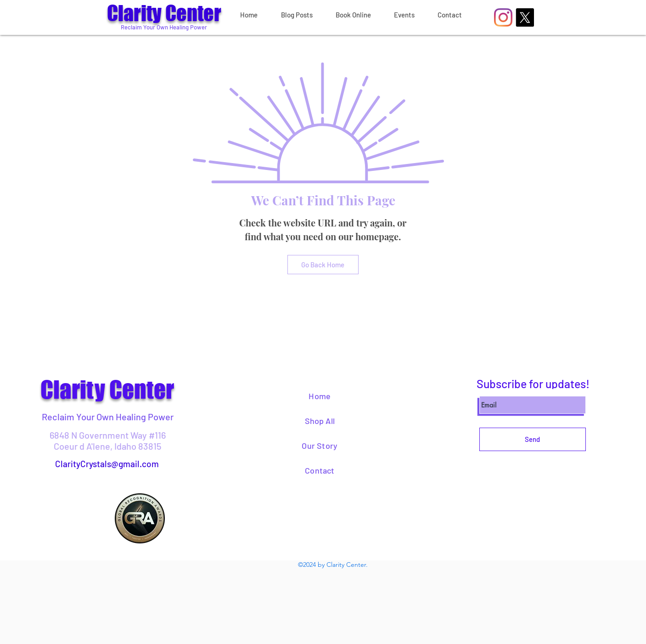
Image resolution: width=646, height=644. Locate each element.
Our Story (320, 446)
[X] (525, 17)
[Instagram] (503, 17)
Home (320, 396)
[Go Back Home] (323, 265)
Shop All (320, 421)
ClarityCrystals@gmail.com (107, 464)
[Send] (533, 439)
